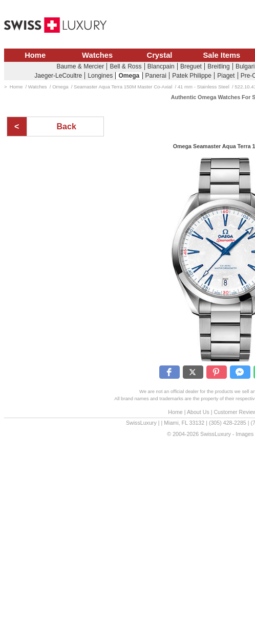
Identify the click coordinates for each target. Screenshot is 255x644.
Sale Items (221, 55)
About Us (198, 412)
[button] (169, 372)
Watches (97, 55)
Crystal (160, 55)
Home (35, 55)
